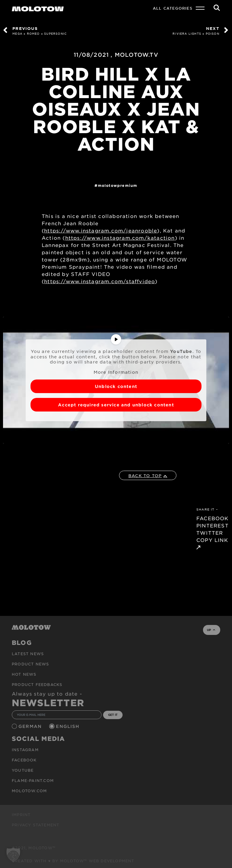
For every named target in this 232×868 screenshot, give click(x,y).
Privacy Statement (35, 825)
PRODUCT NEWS (30, 664)
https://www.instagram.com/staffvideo (100, 281)
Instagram (25, 750)
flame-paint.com (33, 780)
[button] (13, 855)
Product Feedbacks (37, 684)
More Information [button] (116, 372)
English (68, 726)
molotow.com (29, 791)
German (31, 726)
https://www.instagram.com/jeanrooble (101, 230)
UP (211, 630)
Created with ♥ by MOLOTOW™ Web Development (73, 861)
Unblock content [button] (116, 386)
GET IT (113, 715)
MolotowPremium (118, 185)
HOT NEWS (24, 674)
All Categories (173, 8)
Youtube (23, 770)
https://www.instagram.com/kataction (120, 238)
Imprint (21, 815)
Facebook (24, 760)
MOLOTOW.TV (137, 55)
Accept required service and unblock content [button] (116, 405)
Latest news (28, 654)
